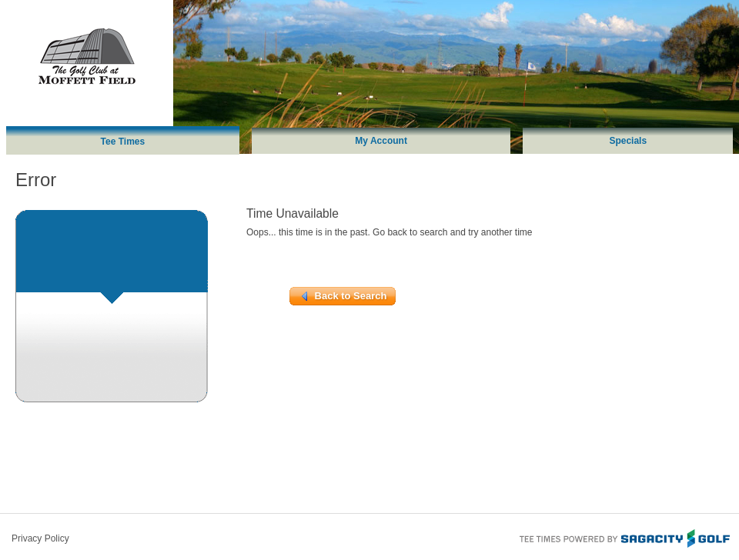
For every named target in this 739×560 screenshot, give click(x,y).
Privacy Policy (40, 538)
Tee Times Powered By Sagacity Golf (624, 537)
